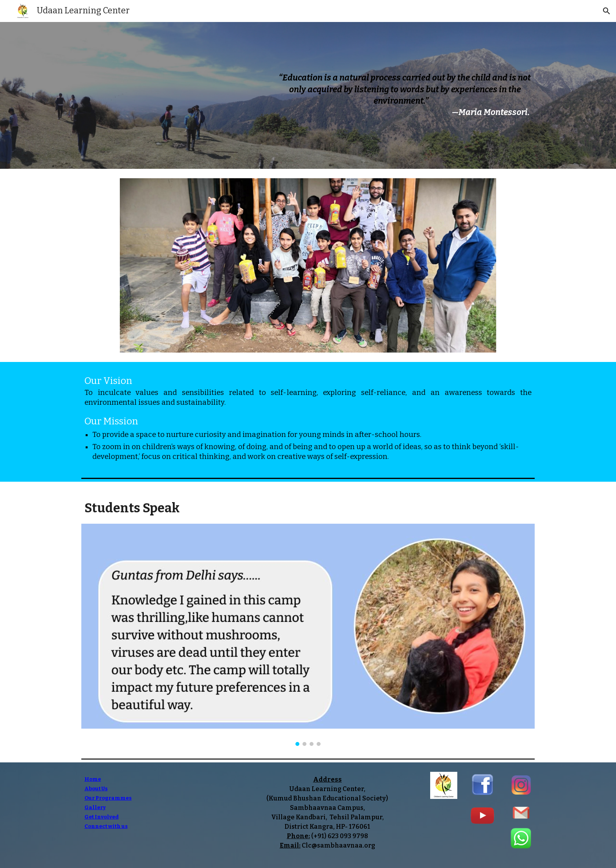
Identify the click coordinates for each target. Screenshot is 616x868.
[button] (607, 11)
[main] (405, 95)
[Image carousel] (308, 265)
